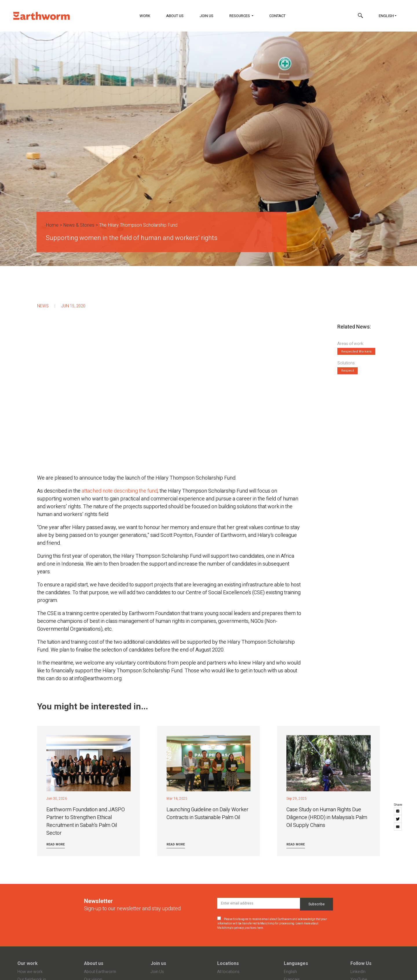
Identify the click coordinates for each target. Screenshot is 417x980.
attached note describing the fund (120, 491)
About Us (175, 16)
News (43, 306)
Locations (228, 964)
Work (145, 16)
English (386, 16)
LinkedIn (358, 972)
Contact (277, 16)
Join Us (206, 16)
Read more (56, 844)
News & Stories (79, 225)
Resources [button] (240, 16)
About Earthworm (100, 972)
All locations (228, 972)
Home (52, 225)
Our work (28, 964)
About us (94, 964)
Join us (158, 964)
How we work (30, 972)
